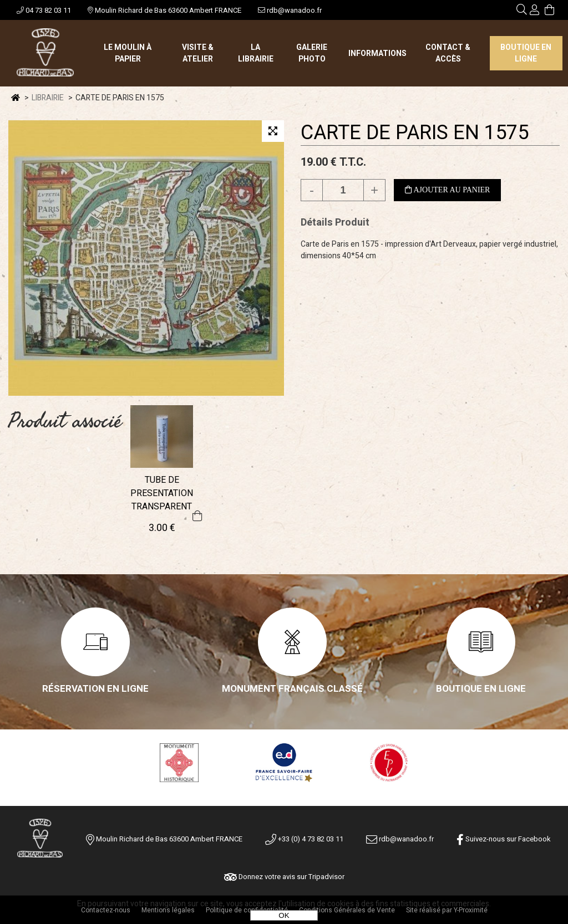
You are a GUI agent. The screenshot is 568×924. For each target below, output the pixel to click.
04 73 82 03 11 (44, 10)
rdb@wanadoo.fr (290, 10)
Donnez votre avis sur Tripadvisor (284, 877)
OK (284, 915)
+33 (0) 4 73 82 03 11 (304, 839)
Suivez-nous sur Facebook (504, 839)
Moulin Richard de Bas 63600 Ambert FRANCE (164, 10)
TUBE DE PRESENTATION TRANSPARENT (162, 493)
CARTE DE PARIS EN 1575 (415, 133)
